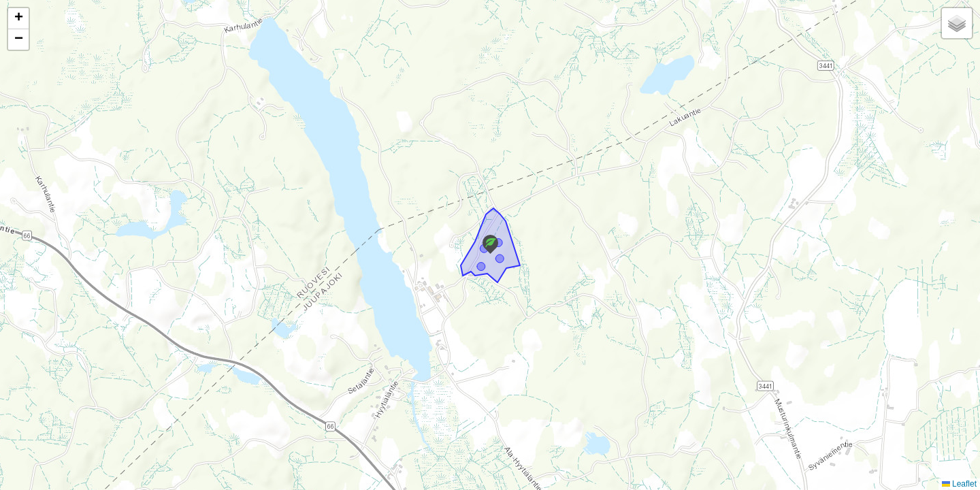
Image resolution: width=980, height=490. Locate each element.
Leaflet (959, 484)
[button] (490, 244)
